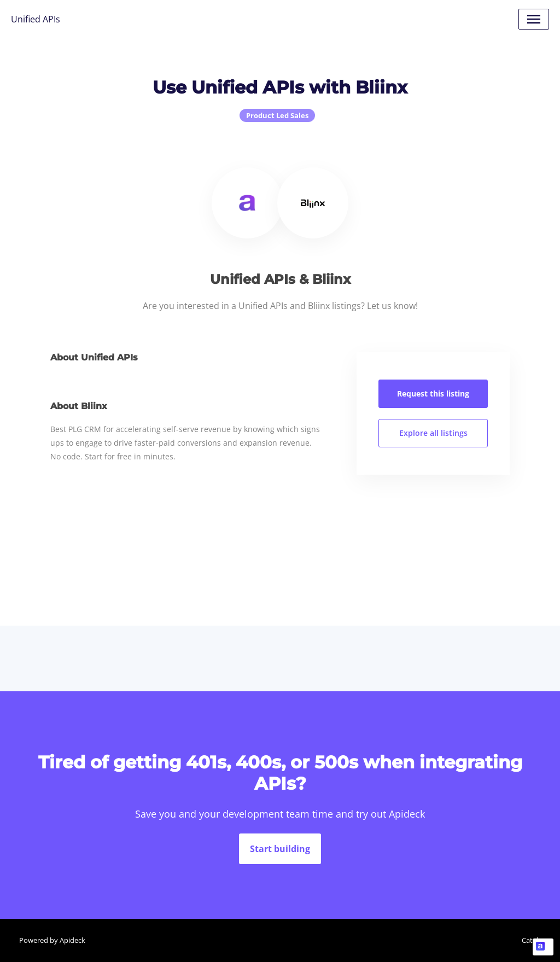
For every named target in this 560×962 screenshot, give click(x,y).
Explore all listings (433, 433)
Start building (280, 849)
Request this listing (433, 393)
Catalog (534, 940)
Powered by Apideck (52, 940)
